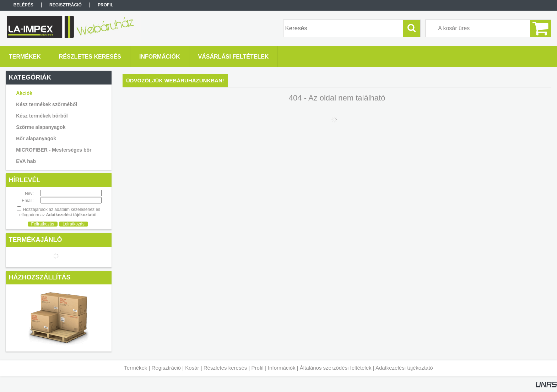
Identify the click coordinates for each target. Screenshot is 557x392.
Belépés (23, 5)
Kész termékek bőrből (42, 116)
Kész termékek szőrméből (47, 104)
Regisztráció (166, 368)
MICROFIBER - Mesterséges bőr (54, 150)
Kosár (192, 368)
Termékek (136, 368)
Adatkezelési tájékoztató (404, 368)
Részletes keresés (225, 368)
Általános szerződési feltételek (336, 368)
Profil (258, 368)
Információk (282, 368)
